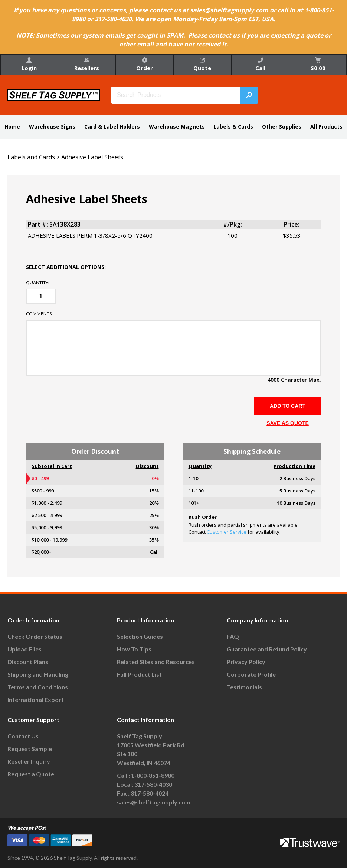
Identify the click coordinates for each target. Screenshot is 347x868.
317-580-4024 (150, 793)
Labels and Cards (31, 157)
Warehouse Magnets (177, 126)
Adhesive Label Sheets (92, 157)
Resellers (87, 64)
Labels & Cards (233, 126)
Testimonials (244, 687)
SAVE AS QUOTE (288, 423)
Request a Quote (31, 774)
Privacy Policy (246, 662)
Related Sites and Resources (156, 662)
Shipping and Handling (38, 674)
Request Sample (30, 749)
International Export (36, 700)
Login (29, 64)
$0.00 (318, 64)
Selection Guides (140, 636)
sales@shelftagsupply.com (154, 802)
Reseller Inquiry (29, 761)
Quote (202, 64)
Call (260, 64)
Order (145, 64)
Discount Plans (28, 662)
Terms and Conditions (38, 687)
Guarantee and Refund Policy (267, 649)
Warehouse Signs (52, 126)
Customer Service (227, 532)
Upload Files (24, 649)
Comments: (39, 314)
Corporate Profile (251, 674)
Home (12, 126)
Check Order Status (35, 636)
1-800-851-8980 (153, 775)
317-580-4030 (153, 784)
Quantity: (37, 283)
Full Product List (139, 674)
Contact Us (23, 736)
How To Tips (134, 649)
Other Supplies (282, 126)
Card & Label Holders (112, 126)
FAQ (233, 636)
